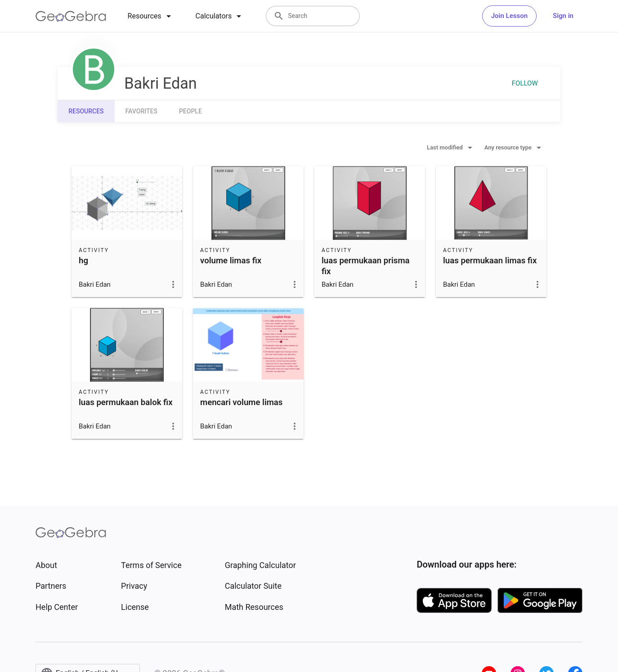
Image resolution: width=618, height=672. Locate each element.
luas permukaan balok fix (126, 402)
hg (83, 261)
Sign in (563, 16)
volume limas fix (231, 261)
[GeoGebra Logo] (71, 16)
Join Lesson (509, 16)
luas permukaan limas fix (490, 261)
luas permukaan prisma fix (366, 266)
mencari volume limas (241, 402)
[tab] (151, 16)
